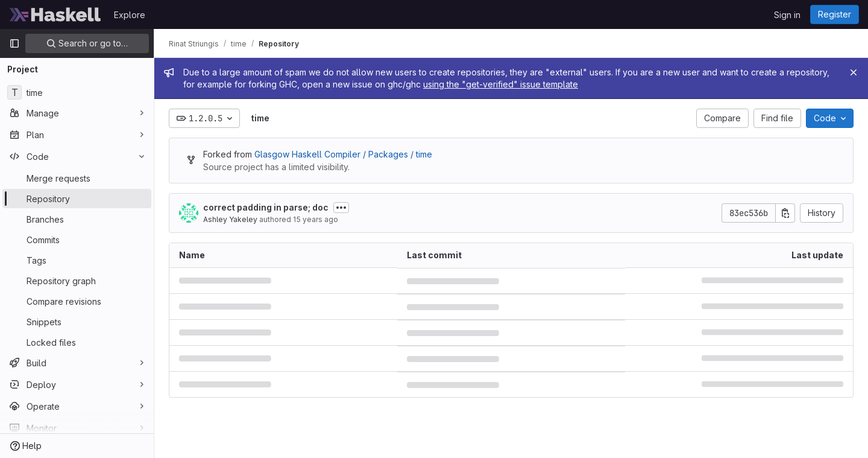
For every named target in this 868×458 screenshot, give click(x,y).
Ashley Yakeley (230, 219)
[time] (77, 92)
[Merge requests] (77, 178)
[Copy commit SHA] (785, 213)
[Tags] (77, 260)
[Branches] (77, 219)
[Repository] (77, 199)
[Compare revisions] (77, 301)
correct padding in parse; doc (266, 207)
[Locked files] (77, 342)
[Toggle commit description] (341, 208)
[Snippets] (77, 322)
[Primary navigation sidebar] (14, 43)
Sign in (787, 15)
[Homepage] (55, 14)
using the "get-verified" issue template (501, 84)
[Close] (854, 72)
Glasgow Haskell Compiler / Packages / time (343, 154)
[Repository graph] (77, 281)
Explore (130, 15)
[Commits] (77, 240)
